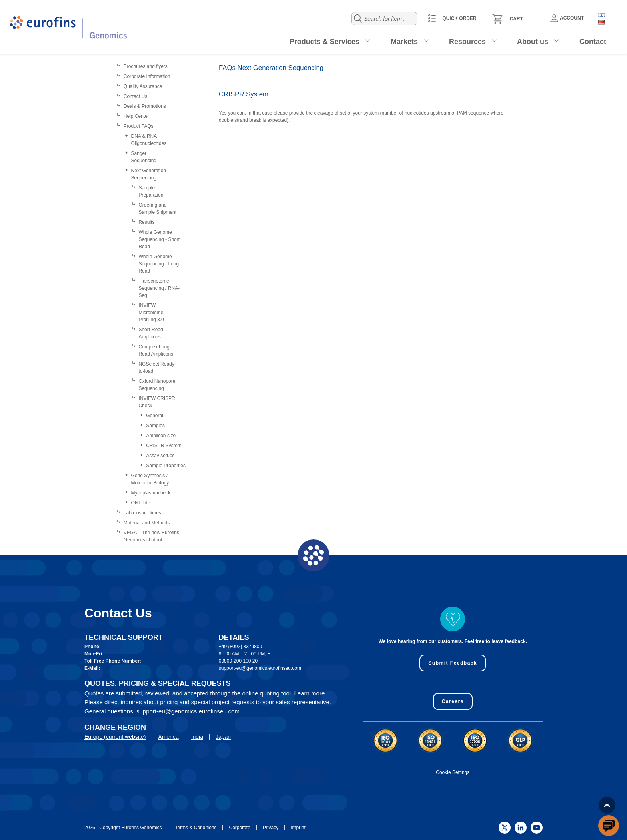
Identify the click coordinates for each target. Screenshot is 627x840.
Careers (453, 701)
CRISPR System (164, 446)
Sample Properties (166, 466)
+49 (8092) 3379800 (240, 647)
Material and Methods (147, 523)
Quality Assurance (143, 86)
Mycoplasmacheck (151, 493)
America (168, 737)
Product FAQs (139, 126)
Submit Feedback (453, 663)
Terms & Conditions (196, 828)
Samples (155, 426)
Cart (516, 19)
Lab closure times (142, 513)
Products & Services (324, 42)
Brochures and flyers (146, 66)
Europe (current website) (115, 737)
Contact (593, 42)
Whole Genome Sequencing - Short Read (159, 239)
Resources (467, 42)
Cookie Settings (453, 772)
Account (567, 18)
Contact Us (135, 96)
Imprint (298, 828)
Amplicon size (161, 436)
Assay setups (160, 456)
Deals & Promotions (145, 106)
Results (146, 222)
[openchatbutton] (609, 826)
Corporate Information (147, 76)
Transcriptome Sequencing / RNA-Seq (159, 288)
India (197, 737)
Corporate (239, 828)
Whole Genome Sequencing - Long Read (159, 264)
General (155, 416)
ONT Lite (141, 503)
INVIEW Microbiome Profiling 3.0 (151, 313)
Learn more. (311, 693)
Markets (404, 42)
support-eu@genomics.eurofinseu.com (260, 668)
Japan (223, 737)
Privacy (271, 828)
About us (533, 42)
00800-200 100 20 (238, 661)
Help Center (136, 116)
